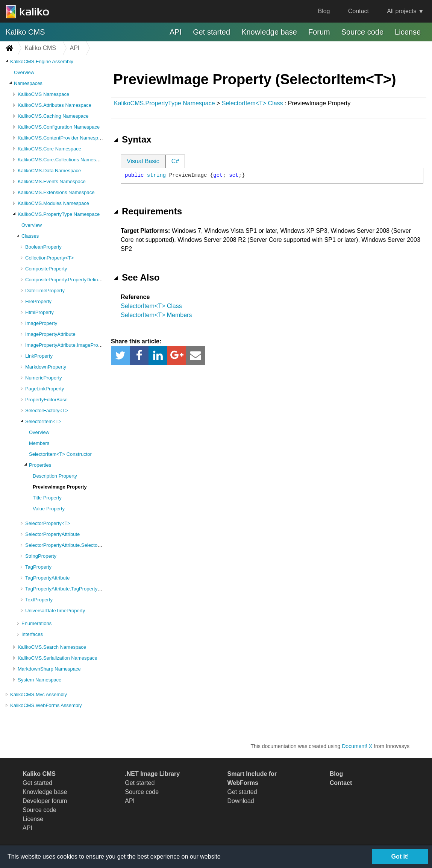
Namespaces (28, 83)
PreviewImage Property (60, 487)
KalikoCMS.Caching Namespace (53, 116)
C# (175, 161)
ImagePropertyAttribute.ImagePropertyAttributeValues (83, 345)
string (156, 175)
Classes (30, 236)
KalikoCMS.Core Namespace (49, 149)
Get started (211, 32)
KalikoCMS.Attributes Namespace (55, 105)
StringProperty (41, 556)
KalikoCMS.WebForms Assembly (46, 705)
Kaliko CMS (25, 32)
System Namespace (39, 680)
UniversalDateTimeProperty (55, 611)
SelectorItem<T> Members (156, 315)
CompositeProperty (46, 269)
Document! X (357, 746)
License (408, 32)
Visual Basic (143, 161)
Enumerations (36, 623)
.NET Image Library (152, 774)
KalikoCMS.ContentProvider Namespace (62, 138)
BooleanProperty (43, 247)
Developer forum (45, 801)
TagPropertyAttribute (48, 578)
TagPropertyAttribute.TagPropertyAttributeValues (78, 589)
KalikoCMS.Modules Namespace (53, 203)
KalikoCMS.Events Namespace (52, 181)
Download (241, 801)
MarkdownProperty (46, 367)
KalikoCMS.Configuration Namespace (59, 127)
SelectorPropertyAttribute (52, 534)
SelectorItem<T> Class (252, 103)
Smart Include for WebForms (252, 778)
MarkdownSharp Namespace (49, 669)
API (176, 32)
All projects (402, 11)
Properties (40, 465)
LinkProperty (39, 356)
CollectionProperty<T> (49, 258)
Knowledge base (269, 32)
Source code (362, 32)
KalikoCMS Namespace (43, 94)
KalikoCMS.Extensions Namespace (56, 192)
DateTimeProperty (45, 291)
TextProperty (39, 600)
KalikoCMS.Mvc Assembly (39, 694)
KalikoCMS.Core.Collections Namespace (62, 160)
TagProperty (38, 567)
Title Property (47, 498)
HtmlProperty (39, 312)
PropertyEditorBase (46, 400)
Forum (319, 32)
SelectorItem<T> (43, 421)
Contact (358, 11)
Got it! (400, 857)
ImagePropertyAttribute (50, 334)
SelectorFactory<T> (47, 410)
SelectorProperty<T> (48, 523)
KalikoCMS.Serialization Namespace (58, 658)
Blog (324, 11)
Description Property (55, 476)
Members (39, 443)
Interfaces (32, 634)
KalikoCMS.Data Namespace (49, 171)
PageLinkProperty (45, 389)
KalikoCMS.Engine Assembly (42, 61)
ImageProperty (41, 323)
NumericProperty (44, 378)
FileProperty (38, 301)
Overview (24, 72)
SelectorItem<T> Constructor (60, 454)
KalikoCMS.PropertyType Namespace (59, 214)
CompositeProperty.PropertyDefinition (66, 280)
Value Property (49, 509)
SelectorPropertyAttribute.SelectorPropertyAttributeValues (88, 545)
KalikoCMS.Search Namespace (52, 647)
